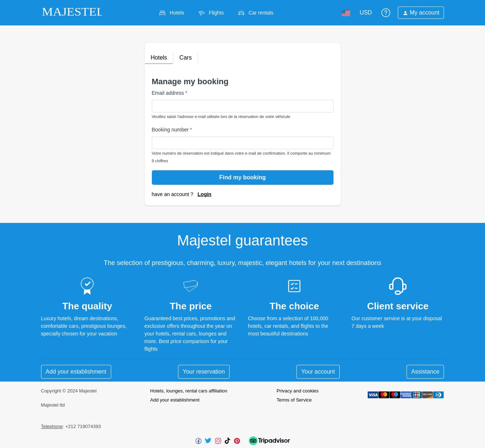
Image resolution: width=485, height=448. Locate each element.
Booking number (172, 130)
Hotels (159, 58)
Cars (186, 58)
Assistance (425, 372)
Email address (170, 93)
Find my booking (243, 177)
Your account (318, 372)
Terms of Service (294, 400)
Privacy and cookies (298, 391)
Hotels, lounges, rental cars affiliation (189, 391)
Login (205, 194)
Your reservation (204, 372)
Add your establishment (76, 372)
